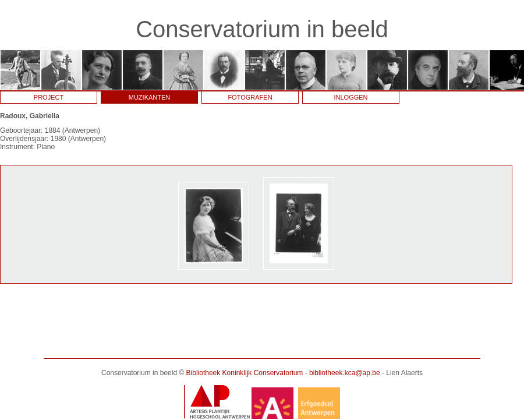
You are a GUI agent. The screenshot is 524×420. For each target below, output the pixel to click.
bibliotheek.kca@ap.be (345, 373)
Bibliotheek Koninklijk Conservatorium (245, 373)
